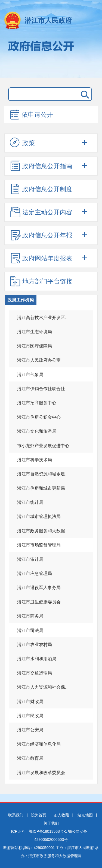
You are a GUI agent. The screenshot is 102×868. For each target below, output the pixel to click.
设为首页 (39, 815)
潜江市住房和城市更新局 (41, 488)
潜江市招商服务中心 (37, 403)
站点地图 (85, 815)
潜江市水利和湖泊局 (37, 659)
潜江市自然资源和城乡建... (43, 474)
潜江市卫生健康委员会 (39, 602)
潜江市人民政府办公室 (39, 360)
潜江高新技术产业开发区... (43, 318)
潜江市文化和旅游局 (37, 431)
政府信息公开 (51, 56)
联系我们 (16, 815)
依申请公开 (31, 115)
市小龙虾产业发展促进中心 (43, 446)
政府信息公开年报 (41, 235)
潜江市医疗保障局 (35, 346)
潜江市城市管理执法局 (39, 516)
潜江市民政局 (30, 716)
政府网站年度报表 (41, 258)
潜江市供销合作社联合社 (41, 389)
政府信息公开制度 (41, 189)
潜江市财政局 (30, 702)
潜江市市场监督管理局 (39, 545)
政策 (22, 143)
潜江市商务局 (30, 616)
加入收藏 (61, 815)
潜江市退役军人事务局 (39, 588)
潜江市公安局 (30, 730)
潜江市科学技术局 (35, 460)
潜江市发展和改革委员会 (41, 773)
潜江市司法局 (30, 630)
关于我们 (51, 823)
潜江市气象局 (30, 375)
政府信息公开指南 (41, 166)
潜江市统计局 (30, 502)
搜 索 (84, 94)
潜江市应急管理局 (35, 573)
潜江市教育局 (30, 758)
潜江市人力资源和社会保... (43, 687)
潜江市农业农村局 (35, 645)
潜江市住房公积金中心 (39, 417)
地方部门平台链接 (41, 281)
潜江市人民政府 (48, 20)
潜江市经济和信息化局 (39, 744)
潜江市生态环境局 (35, 332)
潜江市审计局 (30, 559)
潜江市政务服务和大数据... (43, 531)
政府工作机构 (21, 300)
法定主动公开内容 (41, 212)
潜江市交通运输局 (35, 673)
